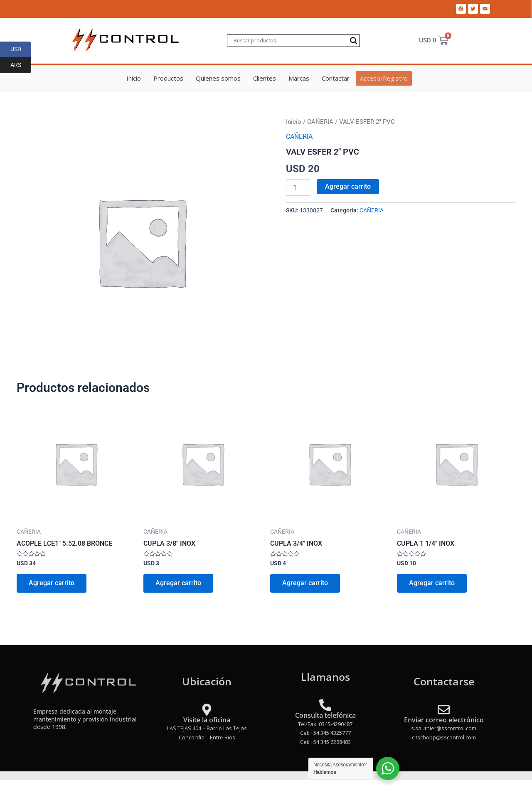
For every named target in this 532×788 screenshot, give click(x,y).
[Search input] (290, 41)
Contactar (336, 78)
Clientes (265, 78)
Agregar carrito (348, 186)
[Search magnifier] (354, 41)
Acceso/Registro (384, 78)
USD (21, 49)
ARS (21, 65)
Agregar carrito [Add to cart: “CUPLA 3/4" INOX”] (305, 584)
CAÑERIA (320, 122)
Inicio (134, 78)
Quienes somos (219, 78)
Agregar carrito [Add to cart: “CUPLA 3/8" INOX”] (179, 584)
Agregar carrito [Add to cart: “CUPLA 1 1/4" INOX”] (432, 584)
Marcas (299, 78)
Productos (169, 78)
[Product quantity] (298, 187)
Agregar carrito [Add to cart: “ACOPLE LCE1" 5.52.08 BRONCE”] (52, 584)
